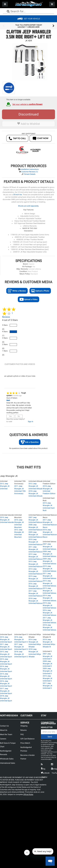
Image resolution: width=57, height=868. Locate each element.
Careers (3, 739)
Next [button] (53, 26)
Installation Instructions (29, 169)
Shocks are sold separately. (28, 206)
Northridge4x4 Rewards (6, 753)
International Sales (8, 763)
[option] (28, 26)
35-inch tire (18, 195)
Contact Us (4, 726)
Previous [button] (4, 26)
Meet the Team (6, 734)
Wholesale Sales (7, 759)
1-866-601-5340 (33, 27)
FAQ (22, 734)
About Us (4, 730)
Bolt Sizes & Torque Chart (8, 745)
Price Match (25, 743)
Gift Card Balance (27, 739)
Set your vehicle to (27, 104)
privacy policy (50, 757)
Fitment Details (29, 174)
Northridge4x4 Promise (26, 749)
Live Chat (21, 27)
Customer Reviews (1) (30, 172)
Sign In (31, 422)
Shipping (24, 726)
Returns (24, 730)
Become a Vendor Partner (28, 757)
